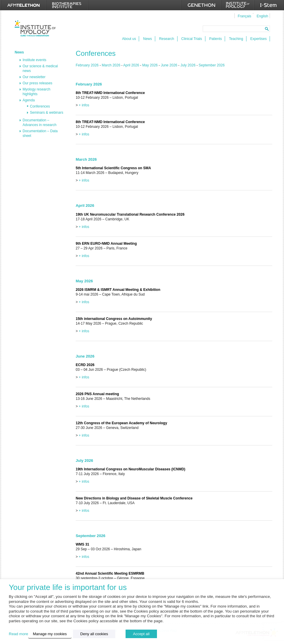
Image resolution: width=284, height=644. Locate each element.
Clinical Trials (192, 39)
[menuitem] (244, 16)
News (148, 39)
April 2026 (131, 65)
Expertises (258, 39)
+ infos (84, 105)
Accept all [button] (141, 634)
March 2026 (111, 65)
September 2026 (212, 65)
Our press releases (37, 83)
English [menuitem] (262, 16)
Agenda (29, 100)
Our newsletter (34, 77)
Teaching (236, 39)
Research (166, 39)
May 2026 (150, 65)
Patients (215, 39)
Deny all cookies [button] (94, 634)
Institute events (34, 60)
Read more (18, 634)
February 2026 (87, 65)
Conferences (40, 106)
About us (129, 39)
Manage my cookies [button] (50, 634)
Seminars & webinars (47, 113)
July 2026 (188, 65)
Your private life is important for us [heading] (68, 587)
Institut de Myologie (35, 28)
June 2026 (169, 65)
